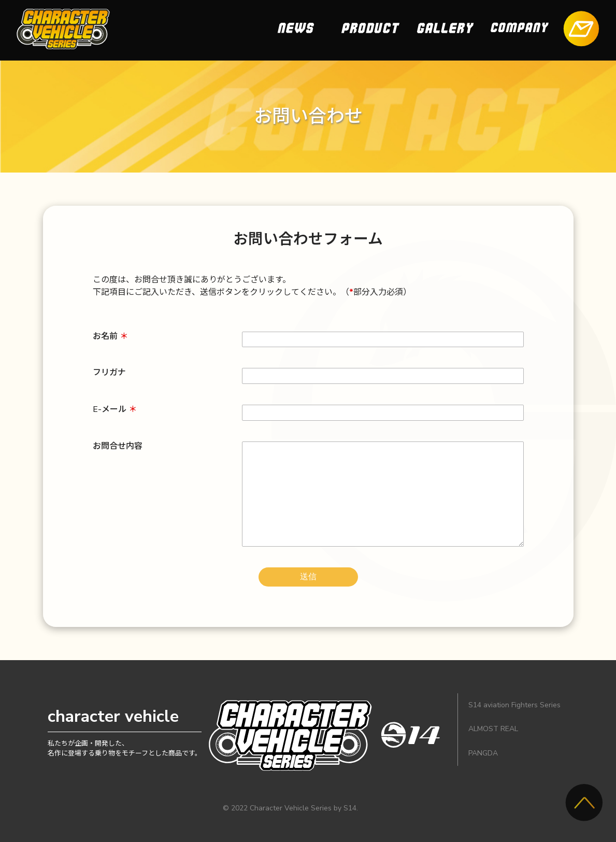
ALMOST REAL (493, 729)
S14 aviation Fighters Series (514, 705)
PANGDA (483, 753)
